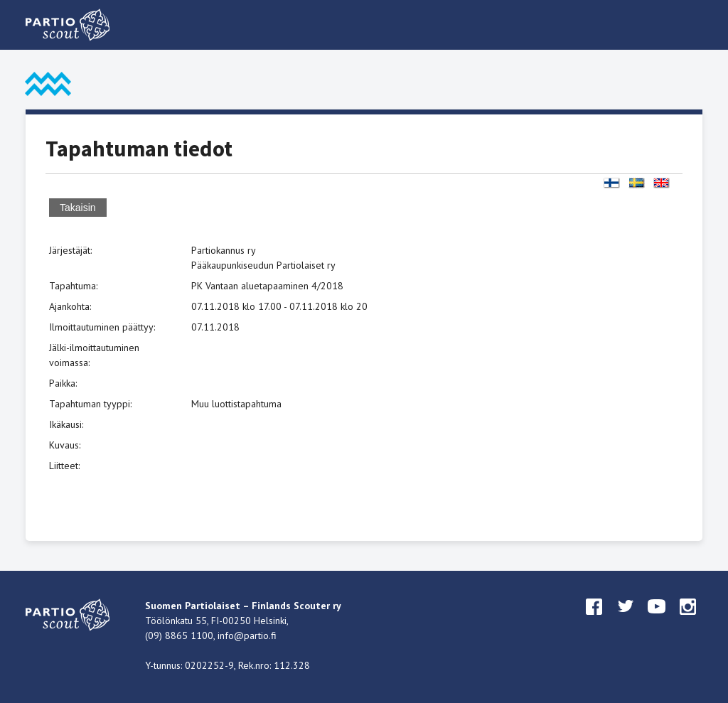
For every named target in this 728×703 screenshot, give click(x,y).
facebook (594, 620)
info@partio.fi (247, 635)
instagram (688, 620)
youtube (657, 620)
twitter (626, 620)
